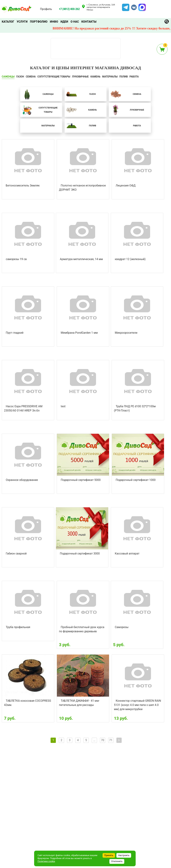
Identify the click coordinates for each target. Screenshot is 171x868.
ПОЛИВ (124, 77)
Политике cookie (46, 861)
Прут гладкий (15, 333)
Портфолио (39, 22)
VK (132, 6)
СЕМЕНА (31, 77)
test (63, 406)
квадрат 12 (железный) (130, 259)
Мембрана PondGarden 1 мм (79, 333)
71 (111, 740)
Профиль (46, 9)
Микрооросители (126, 333)
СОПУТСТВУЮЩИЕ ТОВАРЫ (54, 77)
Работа (134, 77)
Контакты (89, 22)
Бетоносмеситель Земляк (23, 185)
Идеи (64, 22)
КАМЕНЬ (95, 77)
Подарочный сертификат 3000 (80, 554)
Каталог (8, 22)
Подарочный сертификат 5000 (81, 480)
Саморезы (122, 627)
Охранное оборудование (22, 480)
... (94, 740)
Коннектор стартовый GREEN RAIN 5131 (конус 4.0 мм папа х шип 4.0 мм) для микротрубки (137, 705)
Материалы (110, 77)
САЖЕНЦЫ (8, 77)
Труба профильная (18, 627)
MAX (142, 6)
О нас (75, 22)
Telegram (126, 6)
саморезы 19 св (16, 259)
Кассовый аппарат (127, 554)
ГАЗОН (20, 77)
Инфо (54, 22)
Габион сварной (16, 554)
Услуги (22, 22)
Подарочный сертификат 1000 (136, 480)
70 (103, 740)
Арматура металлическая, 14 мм (81, 259)
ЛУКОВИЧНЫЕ (80, 77)
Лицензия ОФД (126, 185)
